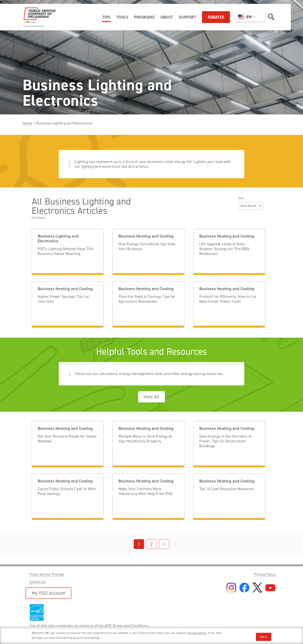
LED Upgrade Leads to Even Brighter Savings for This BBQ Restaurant (224, 249)
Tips (106, 17)
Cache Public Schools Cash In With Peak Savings (67, 491)
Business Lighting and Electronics (58, 239)
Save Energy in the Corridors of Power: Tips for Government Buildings (225, 441)
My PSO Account (48, 593)
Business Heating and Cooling (146, 236)
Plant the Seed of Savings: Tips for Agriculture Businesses (147, 299)
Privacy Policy (265, 574)
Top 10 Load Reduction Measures (226, 489)
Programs (144, 17)
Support (188, 17)
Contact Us (37, 582)
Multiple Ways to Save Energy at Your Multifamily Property (145, 439)
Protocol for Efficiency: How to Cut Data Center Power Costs (228, 299)
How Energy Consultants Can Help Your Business (147, 246)
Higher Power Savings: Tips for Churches (63, 299)
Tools (122, 17)
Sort (241, 198)
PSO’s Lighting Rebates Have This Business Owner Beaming (66, 251)
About (167, 17)
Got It (264, 637)
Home (27, 123)
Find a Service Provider (47, 574)
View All (152, 397)
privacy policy (197, 633)
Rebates (216, 17)
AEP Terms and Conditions (127, 626)
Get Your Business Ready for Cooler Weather (67, 439)
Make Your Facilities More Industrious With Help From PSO (146, 491)
